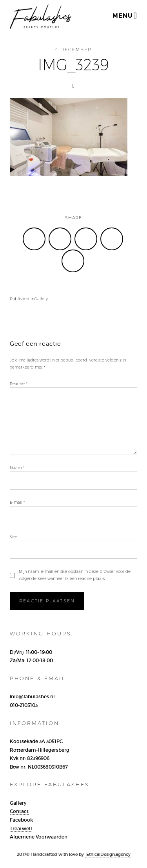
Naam (17, 468)
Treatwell (21, 829)
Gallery (18, 803)
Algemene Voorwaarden (39, 837)
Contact (19, 811)
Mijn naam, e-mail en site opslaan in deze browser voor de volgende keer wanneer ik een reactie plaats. (75, 575)
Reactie (18, 384)
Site (14, 537)
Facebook (21, 820)
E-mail (17, 502)
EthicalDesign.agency (108, 854)
